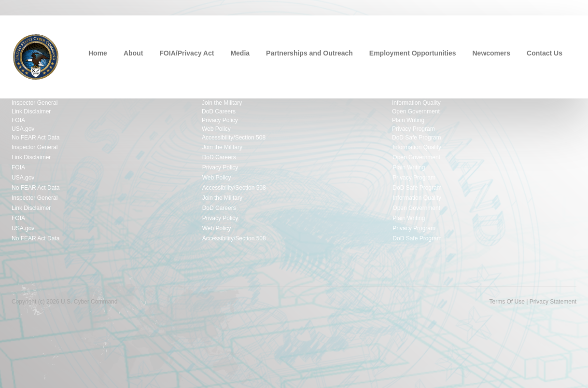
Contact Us (545, 53)
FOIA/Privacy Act (187, 53)
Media (240, 53)
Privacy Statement (553, 302)
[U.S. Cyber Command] (36, 56)
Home (98, 53)
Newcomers (492, 53)
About (133, 53)
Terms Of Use (507, 302)
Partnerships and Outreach (309, 53)
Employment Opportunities (413, 53)
